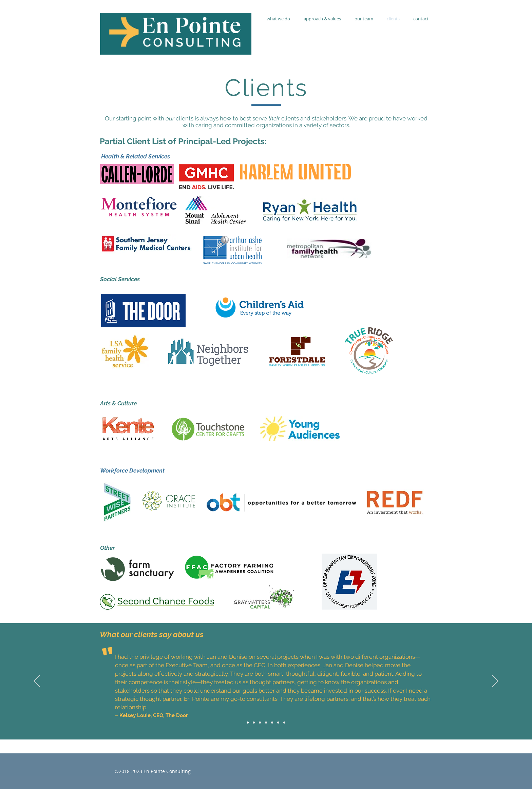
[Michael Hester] (278, 723)
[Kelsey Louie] (248, 723)
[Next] (495, 681)
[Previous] (37, 681)
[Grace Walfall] (260, 723)
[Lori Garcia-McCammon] (266, 723)
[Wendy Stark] (254, 723)
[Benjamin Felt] (284, 723)
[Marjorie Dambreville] (272, 723)
